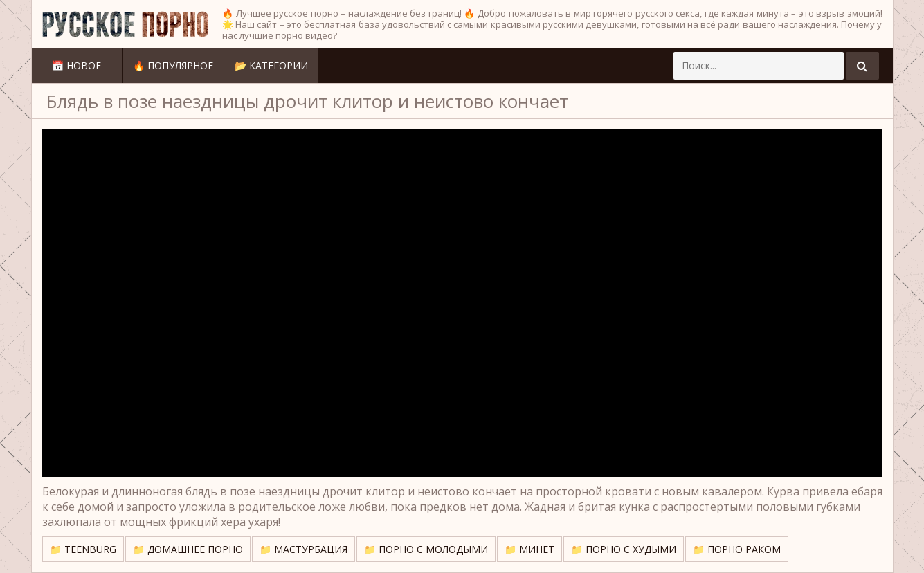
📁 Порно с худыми (624, 549)
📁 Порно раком (737, 549)
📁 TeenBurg (83, 549)
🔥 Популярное (173, 65)
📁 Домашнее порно (188, 549)
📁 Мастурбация (304, 549)
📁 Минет (529, 549)
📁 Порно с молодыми (426, 549)
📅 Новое (76, 65)
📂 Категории (271, 65)
